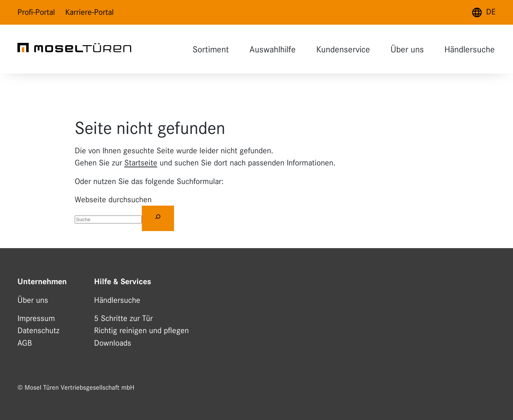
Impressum (36, 318)
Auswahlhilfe (273, 49)
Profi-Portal (36, 12)
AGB (25, 343)
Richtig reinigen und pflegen (141, 330)
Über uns (407, 49)
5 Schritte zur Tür (123, 318)
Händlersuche (470, 49)
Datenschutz (38, 330)
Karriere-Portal (89, 12)
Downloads (113, 343)
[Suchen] (158, 218)
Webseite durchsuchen (113, 200)
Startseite (141, 163)
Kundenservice (343, 49)
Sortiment (211, 49)
